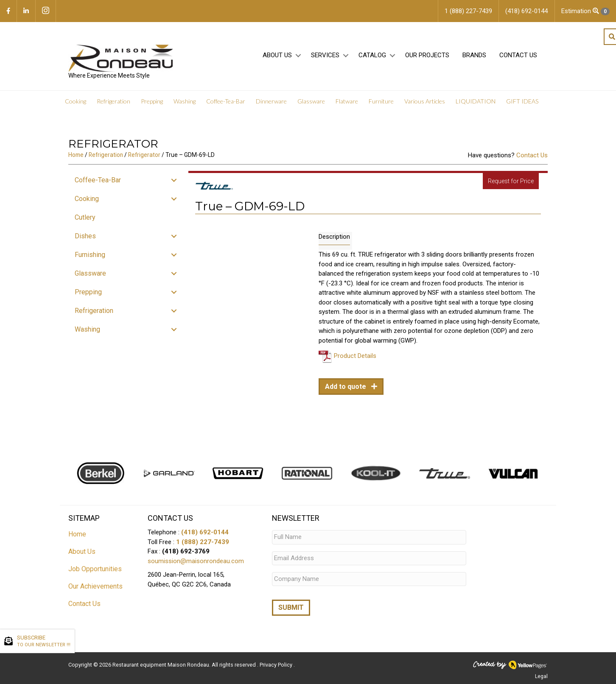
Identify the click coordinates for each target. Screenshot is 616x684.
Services (325, 56)
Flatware (347, 102)
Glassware (311, 102)
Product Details (355, 356)
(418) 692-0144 (205, 532)
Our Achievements (95, 586)
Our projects (427, 56)
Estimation (585, 11)
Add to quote (346, 387)
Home (76, 155)
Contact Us (518, 56)
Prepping (152, 102)
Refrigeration (113, 102)
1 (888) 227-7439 (203, 542)
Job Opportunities (95, 569)
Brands (474, 56)
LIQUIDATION (476, 102)
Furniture (381, 102)
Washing (185, 102)
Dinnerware (271, 102)
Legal (541, 677)
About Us (277, 56)
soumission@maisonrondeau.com (196, 561)
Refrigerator (144, 155)
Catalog (372, 56)
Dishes (85, 236)
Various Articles (425, 102)
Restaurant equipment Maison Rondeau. (161, 665)
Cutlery (85, 217)
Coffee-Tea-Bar (226, 102)
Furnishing (90, 255)
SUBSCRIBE (44, 642)
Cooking (76, 102)
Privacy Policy (277, 665)
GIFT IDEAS (522, 102)
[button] (298, 56)
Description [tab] (334, 237)
